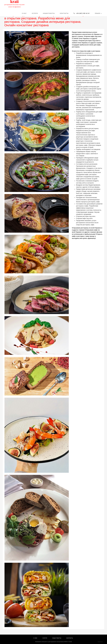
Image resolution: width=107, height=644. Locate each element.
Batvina (100, 642)
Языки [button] (98, 13)
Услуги (35, 13)
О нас (24, 13)
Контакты (64, 13)
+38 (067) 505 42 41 (82, 13)
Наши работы (49, 13)
